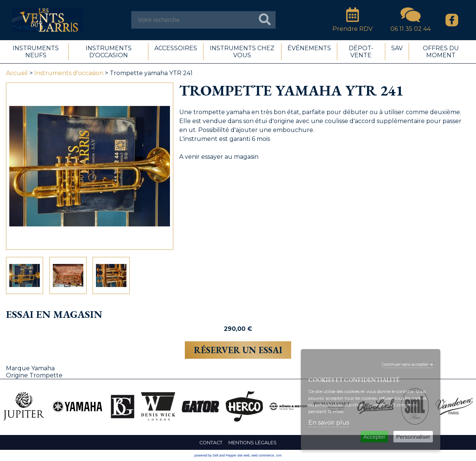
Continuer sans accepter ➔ (407, 365)
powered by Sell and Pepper (216, 455)
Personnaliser (413, 437)
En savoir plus (329, 423)
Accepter (374, 437)
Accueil (17, 73)
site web (243, 455)
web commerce (263, 455)
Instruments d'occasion (69, 73)
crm (279, 455)
